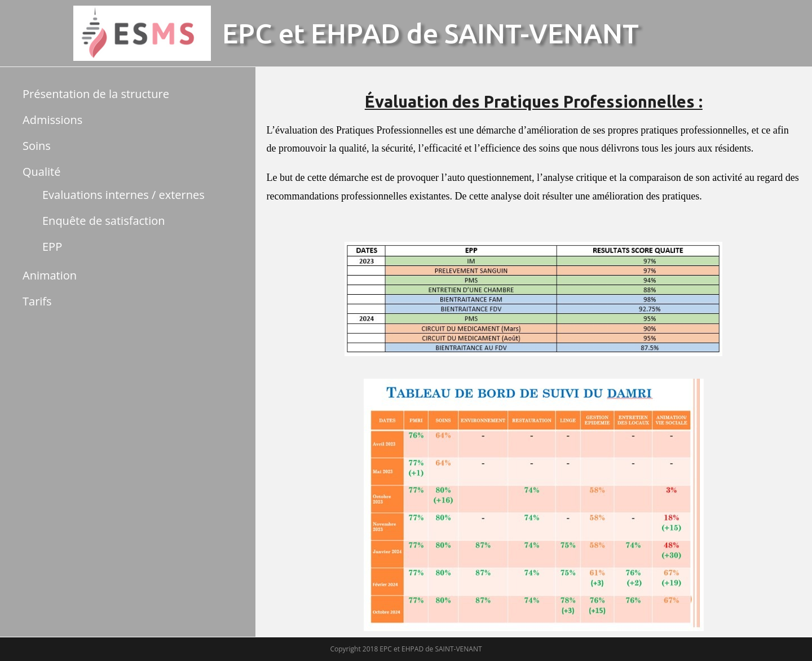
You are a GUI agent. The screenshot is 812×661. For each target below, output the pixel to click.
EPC (247, 33)
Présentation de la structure (96, 94)
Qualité (41, 172)
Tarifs (37, 301)
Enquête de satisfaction (104, 221)
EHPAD (356, 33)
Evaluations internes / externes (123, 195)
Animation (50, 275)
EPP (52, 247)
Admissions (52, 120)
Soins (37, 146)
